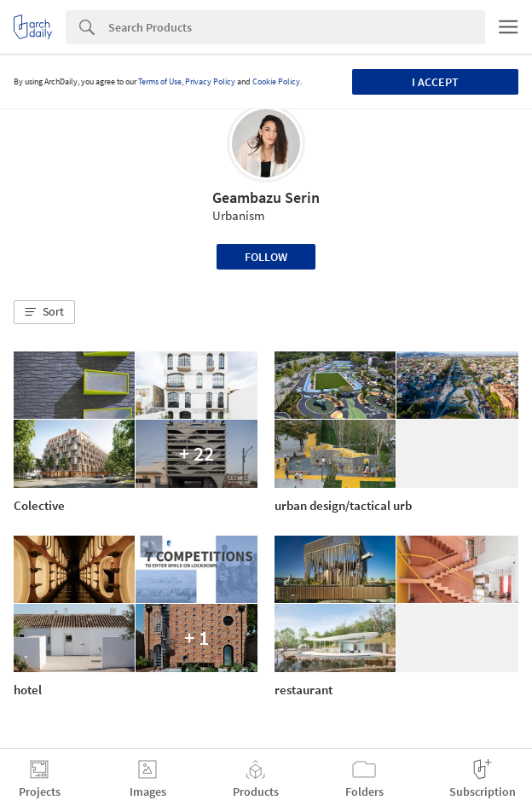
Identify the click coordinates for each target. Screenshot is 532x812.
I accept (435, 82)
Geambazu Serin (266, 197)
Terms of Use (160, 81)
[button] (44, 312)
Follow (266, 257)
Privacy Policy (210, 81)
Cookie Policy (276, 81)
